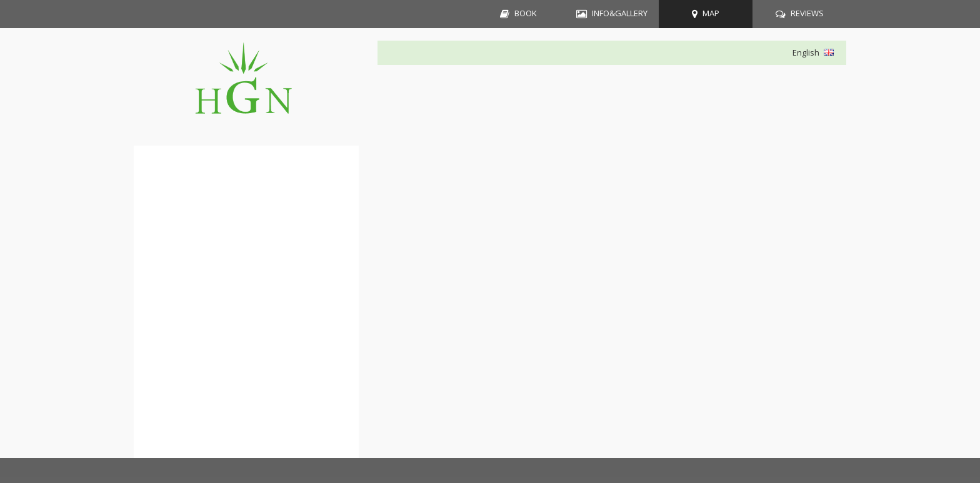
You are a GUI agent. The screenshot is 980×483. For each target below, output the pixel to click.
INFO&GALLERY (620, 13)
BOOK (526, 13)
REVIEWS (807, 13)
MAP (711, 13)
